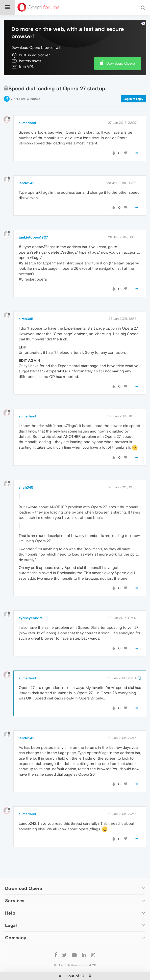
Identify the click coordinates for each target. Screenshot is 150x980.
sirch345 (26, 304)
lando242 (27, 168)
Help (10, 898)
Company (16, 923)
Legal (11, 910)
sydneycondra (31, 603)
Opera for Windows (25, 84)
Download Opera (121, 48)
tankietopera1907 (33, 222)
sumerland (27, 108)
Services (15, 886)
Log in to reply (133, 84)
